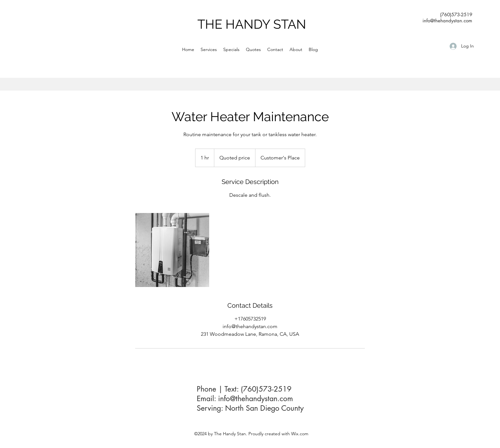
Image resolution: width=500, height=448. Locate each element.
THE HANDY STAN (252, 24)
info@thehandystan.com (256, 399)
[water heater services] (172, 250)
